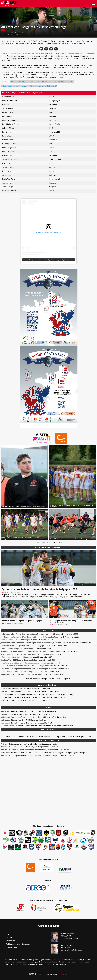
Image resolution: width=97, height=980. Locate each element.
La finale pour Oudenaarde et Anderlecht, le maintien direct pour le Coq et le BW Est (33, 697)
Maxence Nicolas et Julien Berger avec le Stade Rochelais (27, 714)
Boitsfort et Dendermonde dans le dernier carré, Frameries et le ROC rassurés (31, 692)
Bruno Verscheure (21, 33)
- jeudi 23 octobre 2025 (31, 654)
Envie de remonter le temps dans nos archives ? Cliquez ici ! (48, 679)
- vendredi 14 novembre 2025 (34, 646)
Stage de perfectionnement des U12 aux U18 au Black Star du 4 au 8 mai (34, 717)
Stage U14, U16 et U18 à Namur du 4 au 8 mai (24, 720)
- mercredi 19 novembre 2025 (39, 634)
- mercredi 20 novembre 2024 (30, 672)
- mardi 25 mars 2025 (35, 666)
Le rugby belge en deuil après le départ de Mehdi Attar (27, 723)
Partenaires (10, 941)
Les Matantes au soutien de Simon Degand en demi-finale (28, 711)
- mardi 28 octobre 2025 (40, 651)
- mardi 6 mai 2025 (30, 663)
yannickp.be (64, 974)
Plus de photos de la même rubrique (48, 542)
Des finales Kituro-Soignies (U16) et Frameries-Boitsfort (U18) (25, 700)
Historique (10, 934)
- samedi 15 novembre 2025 (47, 643)
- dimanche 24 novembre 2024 (36, 669)
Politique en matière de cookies (18, 944)
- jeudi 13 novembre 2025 (28, 648)
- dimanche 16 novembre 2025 (27, 640)
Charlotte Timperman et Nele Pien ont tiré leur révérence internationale (37, 726)
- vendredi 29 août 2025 (28, 660)
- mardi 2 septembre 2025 (26, 657)
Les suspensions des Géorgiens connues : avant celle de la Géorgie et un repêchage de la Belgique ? (39, 694)
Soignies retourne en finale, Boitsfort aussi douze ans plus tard (25, 689)
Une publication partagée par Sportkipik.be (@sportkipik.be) (48, 260)
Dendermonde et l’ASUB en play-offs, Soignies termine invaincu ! (30, 747)
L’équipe (9, 937)
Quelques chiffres (13, 947)
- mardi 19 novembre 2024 (32, 674)
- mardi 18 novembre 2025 (40, 637)
